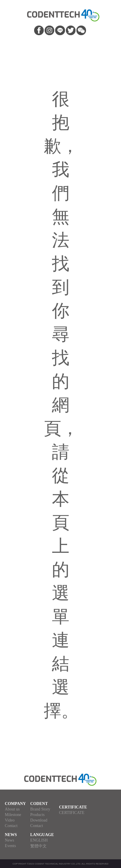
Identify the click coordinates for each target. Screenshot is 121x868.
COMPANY (15, 804)
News (10, 840)
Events (10, 846)
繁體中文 (38, 846)
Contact (11, 826)
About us (12, 809)
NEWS (11, 835)
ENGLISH (39, 840)
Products (37, 815)
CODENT (39, 804)
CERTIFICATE (73, 807)
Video (10, 820)
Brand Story (40, 809)
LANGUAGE (42, 835)
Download (39, 820)
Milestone (13, 815)
